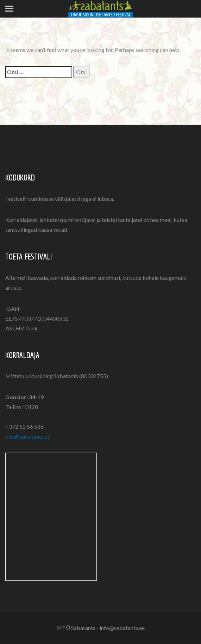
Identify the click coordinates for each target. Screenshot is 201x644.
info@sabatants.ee (28, 436)
